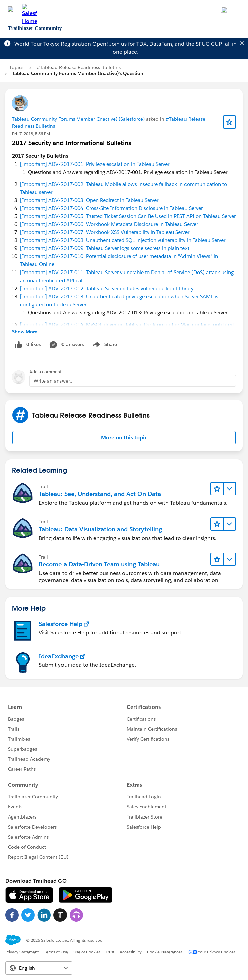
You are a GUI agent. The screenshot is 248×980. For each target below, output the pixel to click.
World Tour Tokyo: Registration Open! (61, 44)
